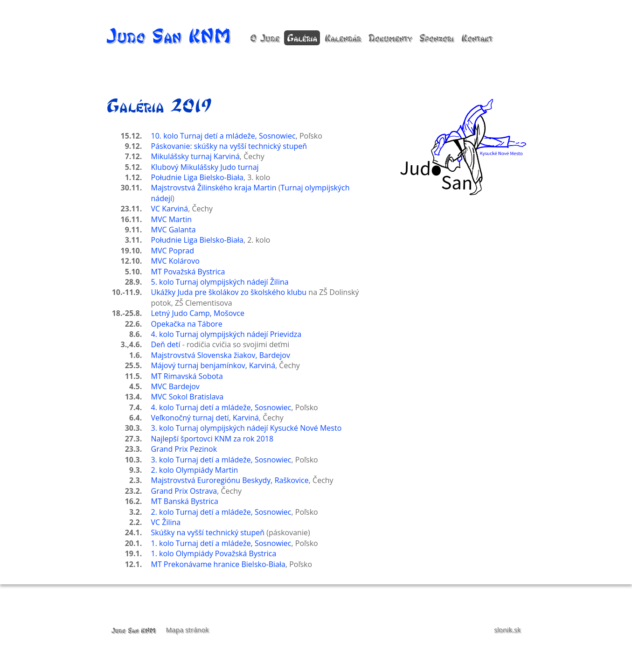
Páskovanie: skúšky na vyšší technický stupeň (229, 146)
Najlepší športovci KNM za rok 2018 (212, 439)
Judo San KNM (169, 35)
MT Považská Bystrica (188, 272)
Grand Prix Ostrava (184, 491)
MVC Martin (172, 219)
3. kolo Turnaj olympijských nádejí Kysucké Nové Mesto (247, 428)
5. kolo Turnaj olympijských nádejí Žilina (220, 282)
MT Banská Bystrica (185, 501)
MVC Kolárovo (175, 261)
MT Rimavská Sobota (187, 376)
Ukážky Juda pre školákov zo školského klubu (229, 292)
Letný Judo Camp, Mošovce (198, 313)
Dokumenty (390, 38)
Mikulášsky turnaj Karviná (195, 156)
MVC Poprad (173, 251)
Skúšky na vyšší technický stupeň (208, 532)
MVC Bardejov (175, 386)
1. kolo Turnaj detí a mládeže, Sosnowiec (221, 543)
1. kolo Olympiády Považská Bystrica (214, 553)
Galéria (302, 38)
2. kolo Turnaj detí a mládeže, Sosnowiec (221, 512)
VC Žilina (166, 522)
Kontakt (477, 38)
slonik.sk (507, 630)
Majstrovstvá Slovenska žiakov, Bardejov (221, 355)
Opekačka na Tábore (187, 324)
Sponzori (437, 38)
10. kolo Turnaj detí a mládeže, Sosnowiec (223, 136)
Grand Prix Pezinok (184, 449)
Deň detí (166, 344)
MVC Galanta (174, 230)
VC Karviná (170, 209)
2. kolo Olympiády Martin (195, 470)
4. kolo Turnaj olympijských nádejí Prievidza (226, 334)
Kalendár (343, 38)
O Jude (265, 38)
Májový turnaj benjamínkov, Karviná (213, 365)
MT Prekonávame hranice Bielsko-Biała (218, 564)
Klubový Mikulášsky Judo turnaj (205, 167)
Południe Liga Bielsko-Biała (197, 177)
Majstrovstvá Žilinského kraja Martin (214, 188)
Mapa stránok (188, 630)
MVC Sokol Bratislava (188, 397)
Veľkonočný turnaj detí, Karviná (205, 418)
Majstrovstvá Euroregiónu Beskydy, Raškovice (230, 480)
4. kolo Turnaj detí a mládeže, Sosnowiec (221, 407)
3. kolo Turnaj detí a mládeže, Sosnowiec (221, 460)
